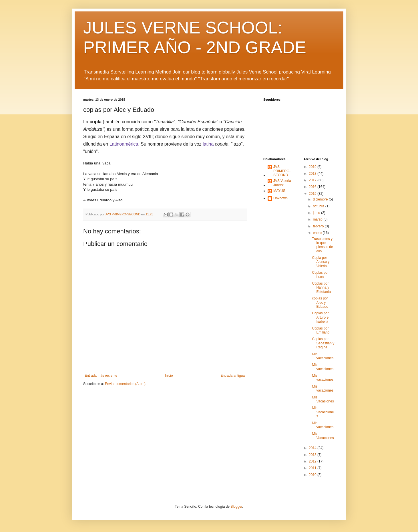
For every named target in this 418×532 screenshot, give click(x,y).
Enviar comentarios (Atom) (125, 384)
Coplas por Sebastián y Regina (323, 343)
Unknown (280, 198)
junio (317, 213)
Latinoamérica (124, 144)
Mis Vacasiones (323, 399)
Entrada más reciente (101, 376)
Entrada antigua (233, 376)
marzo (318, 219)
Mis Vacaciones (323, 436)
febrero (319, 226)
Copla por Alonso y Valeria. (321, 262)
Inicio (169, 376)
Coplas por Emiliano (321, 330)
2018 (313, 174)
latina (208, 144)
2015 (313, 194)
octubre (319, 206)
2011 (313, 468)
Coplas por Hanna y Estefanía (321, 288)
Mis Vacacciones (323, 412)
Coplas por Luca (320, 275)
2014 (313, 448)
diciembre (321, 199)
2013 (313, 455)
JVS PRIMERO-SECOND (282, 171)
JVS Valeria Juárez (282, 183)
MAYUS (279, 191)
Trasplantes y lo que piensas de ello (322, 245)
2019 (313, 167)
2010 (313, 475)
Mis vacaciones (323, 356)
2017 (313, 180)
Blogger (236, 507)
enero (318, 233)
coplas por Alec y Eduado (320, 302)
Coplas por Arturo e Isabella (320, 317)
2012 (313, 461)
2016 (313, 187)
